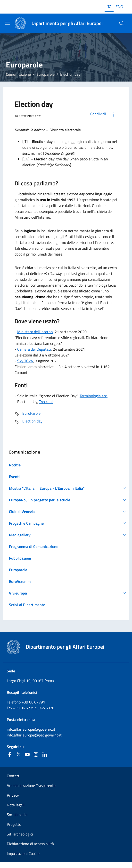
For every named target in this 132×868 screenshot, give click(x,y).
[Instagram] (36, 754)
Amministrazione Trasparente (31, 785)
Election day (29, 422)
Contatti (14, 776)
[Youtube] (27, 754)
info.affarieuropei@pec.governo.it (34, 735)
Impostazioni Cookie (23, 853)
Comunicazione (18, 74)
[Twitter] (18, 754)
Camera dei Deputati (34, 349)
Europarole (45, 74)
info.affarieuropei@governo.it (31, 729)
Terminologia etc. (94, 396)
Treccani (46, 402)
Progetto (14, 824)
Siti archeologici (20, 834)
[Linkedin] (45, 754)
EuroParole (28, 414)
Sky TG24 (25, 361)
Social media (17, 815)
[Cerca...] (122, 23)
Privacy (13, 795)
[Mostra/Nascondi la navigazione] (8, 23)
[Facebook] (10, 754)
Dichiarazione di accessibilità (30, 844)
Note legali (16, 805)
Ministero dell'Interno (35, 332)
